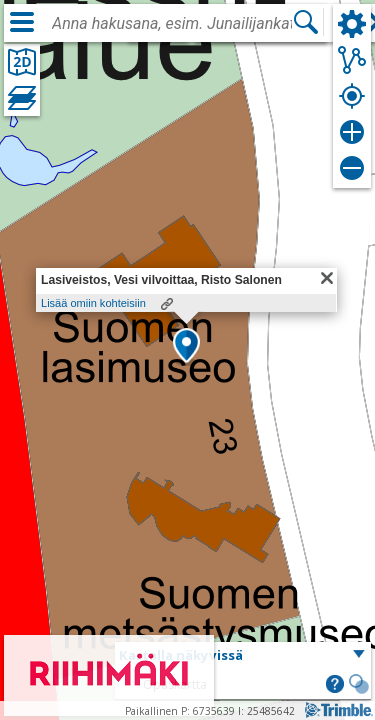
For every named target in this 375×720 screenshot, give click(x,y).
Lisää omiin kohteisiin (93, 303)
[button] (186, 347)
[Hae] (306, 22)
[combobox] (172, 24)
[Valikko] (22, 22)
